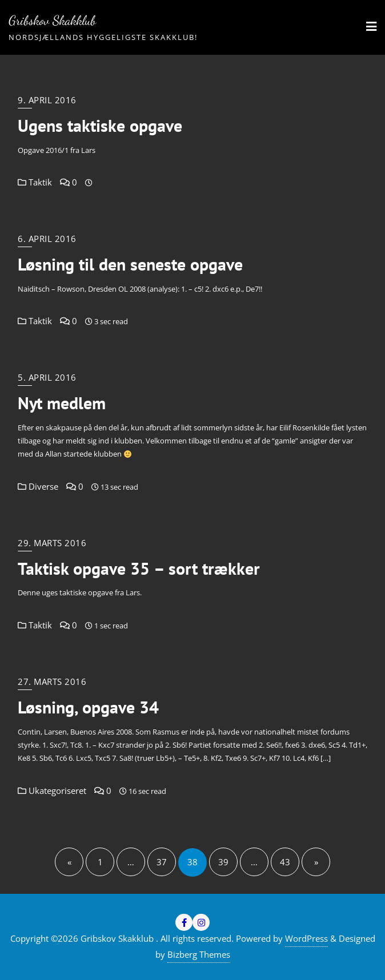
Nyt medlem (62, 403)
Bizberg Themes (199, 954)
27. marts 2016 (52, 681)
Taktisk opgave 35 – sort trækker (139, 568)
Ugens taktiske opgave (100, 126)
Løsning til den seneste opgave (130, 264)
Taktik (35, 182)
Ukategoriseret (52, 791)
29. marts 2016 (52, 543)
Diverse (38, 486)
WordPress (306, 938)
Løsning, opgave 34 (88, 707)
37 (162, 862)
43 (285, 862)
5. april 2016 (47, 377)
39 (223, 862)
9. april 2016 (47, 100)
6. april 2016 (47, 239)
